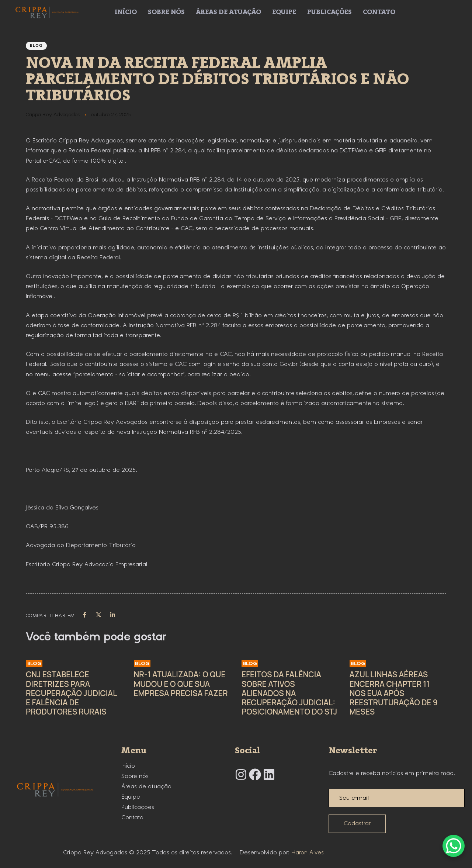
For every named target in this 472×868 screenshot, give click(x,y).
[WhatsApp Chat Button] (454, 846)
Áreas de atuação (228, 12)
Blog (36, 46)
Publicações (329, 12)
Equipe (284, 12)
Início (126, 12)
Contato (379, 12)
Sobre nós (166, 12)
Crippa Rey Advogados (53, 115)
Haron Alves (308, 853)
